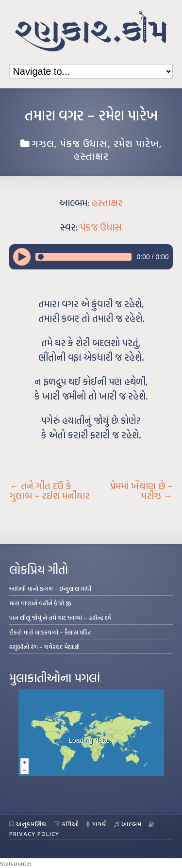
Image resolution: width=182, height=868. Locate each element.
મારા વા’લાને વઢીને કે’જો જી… (43, 603)
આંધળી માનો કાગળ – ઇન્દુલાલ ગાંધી (50, 588)
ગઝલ (43, 143)
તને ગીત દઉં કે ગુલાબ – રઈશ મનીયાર (50, 491)
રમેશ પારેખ (136, 143)
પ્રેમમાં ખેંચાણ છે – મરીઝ (141, 491)
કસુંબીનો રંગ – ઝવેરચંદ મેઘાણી (44, 647)
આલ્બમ (128, 824)
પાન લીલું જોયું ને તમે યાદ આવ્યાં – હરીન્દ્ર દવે (60, 618)
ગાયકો (97, 824)
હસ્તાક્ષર (91, 156)
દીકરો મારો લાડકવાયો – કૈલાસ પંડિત (50, 632)
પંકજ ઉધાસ (84, 143)
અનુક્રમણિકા (28, 824)
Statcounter (16, 863)
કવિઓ (66, 824)
